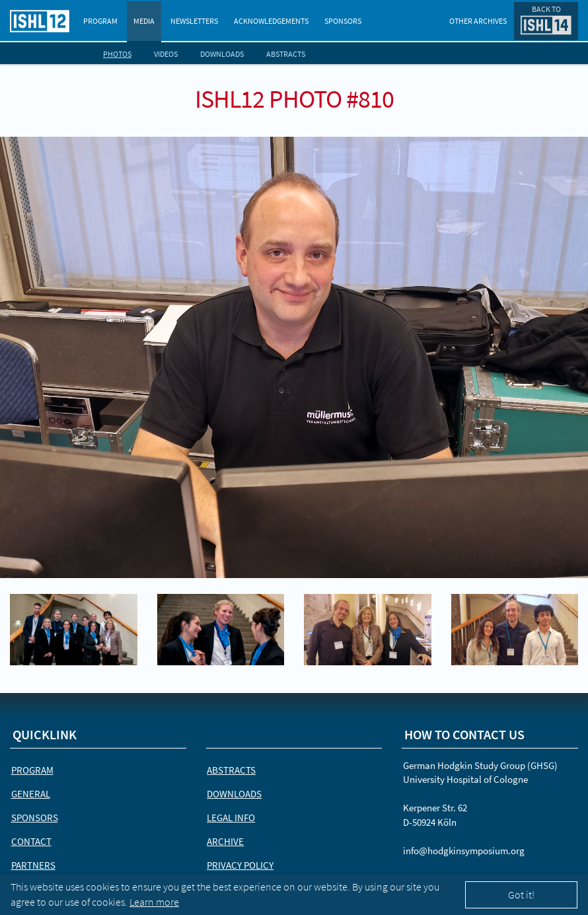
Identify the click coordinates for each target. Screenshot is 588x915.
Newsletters (194, 21)
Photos (117, 54)
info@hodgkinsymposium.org (464, 851)
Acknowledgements (271, 21)
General (31, 794)
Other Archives (478, 21)
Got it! (521, 895)
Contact (31, 841)
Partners (33, 865)
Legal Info (231, 818)
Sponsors (343, 21)
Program (100, 21)
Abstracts (286, 54)
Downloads (222, 54)
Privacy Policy (240, 865)
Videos (166, 54)
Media (144, 21)
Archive (225, 841)
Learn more (154, 902)
